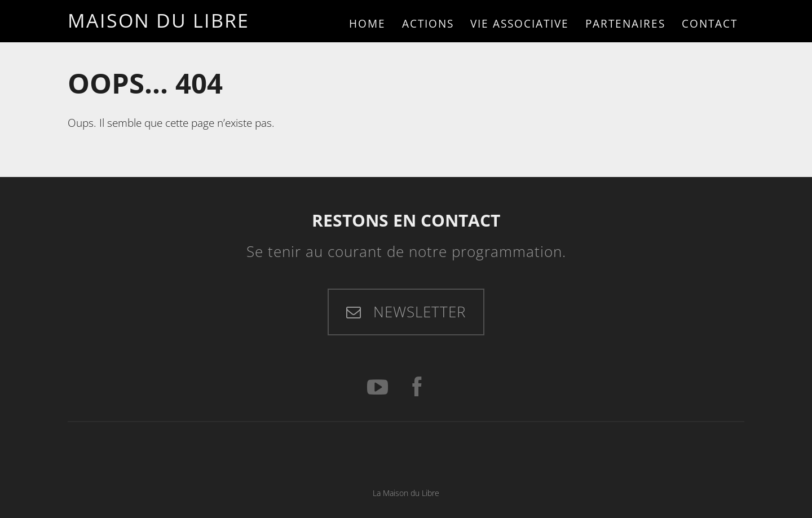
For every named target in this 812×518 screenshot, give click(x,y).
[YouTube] (378, 388)
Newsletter (417, 312)
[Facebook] (417, 388)
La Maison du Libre (406, 493)
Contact (710, 23)
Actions (428, 23)
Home (367, 23)
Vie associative (520, 23)
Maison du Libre (158, 20)
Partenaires (625, 23)
